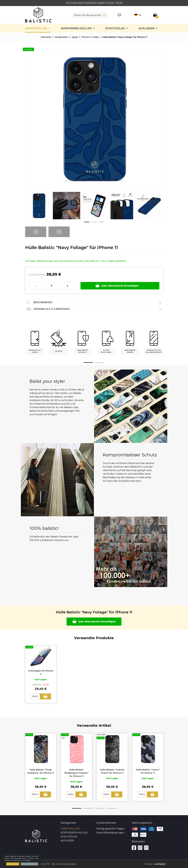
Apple (75, 37)
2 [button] (94, 222)
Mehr (35, 696)
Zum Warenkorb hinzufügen (117, 286)
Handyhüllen (36, 28)
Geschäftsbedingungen (110, 832)
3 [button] (101, 222)
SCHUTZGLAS (115, 28)
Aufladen (147, 28)
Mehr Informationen (29, 864)
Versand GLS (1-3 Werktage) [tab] (94, 309)
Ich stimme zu (13, 864)
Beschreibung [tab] (94, 303)
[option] (39, 208)
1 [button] (87, 222)
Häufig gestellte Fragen (110, 828)
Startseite (46, 37)
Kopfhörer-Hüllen (76, 28)
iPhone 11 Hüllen (90, 37)
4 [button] (111, 808)
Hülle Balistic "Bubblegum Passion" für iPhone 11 (76, 773)
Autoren (154, 864)
